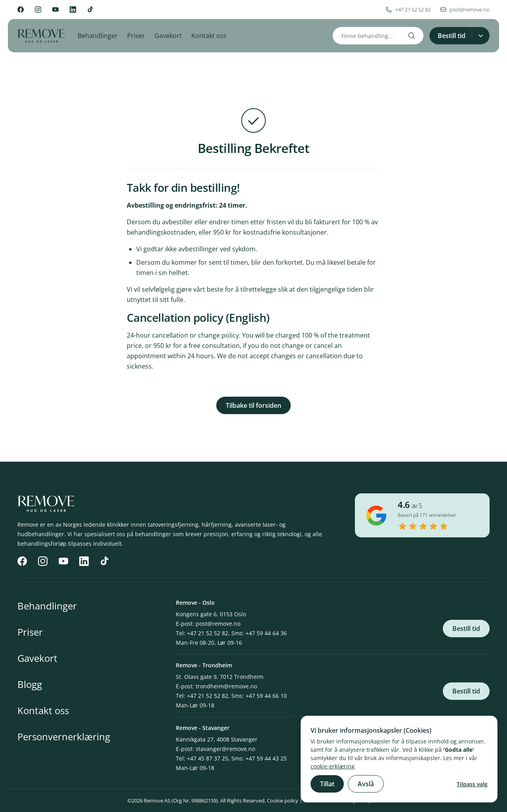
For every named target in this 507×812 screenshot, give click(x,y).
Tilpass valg (472, 784)
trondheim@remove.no (226, 686)
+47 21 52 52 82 (208, 633)
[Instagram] (38, 10)
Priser (136, 36)
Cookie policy (283, 801)
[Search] (412, 36)
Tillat (327, 784)
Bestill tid (466, 629)
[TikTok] (90, 10)
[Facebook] (21, 10)
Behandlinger (98, 36)
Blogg (30, 684)
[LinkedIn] (73, 10)
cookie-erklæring (333, 766)
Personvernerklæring (64, 737)
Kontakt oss (209, 36)
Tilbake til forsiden (253, 405)
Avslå (366, 784)
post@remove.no (218, 624)
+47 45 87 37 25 (208, 758)
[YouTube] (55, 10)
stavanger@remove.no (225, 749)
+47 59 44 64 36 (266, 633)
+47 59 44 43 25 (266, 758)
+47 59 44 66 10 (266, 696)
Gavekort (168, 36)
